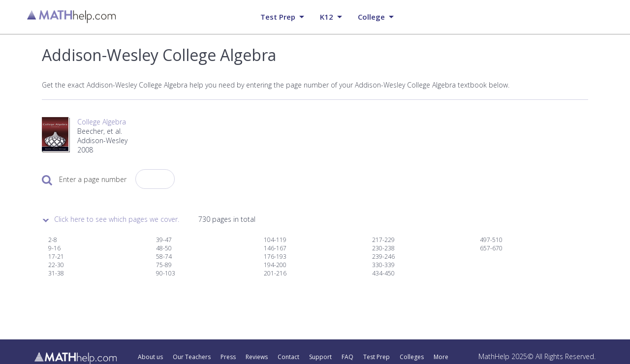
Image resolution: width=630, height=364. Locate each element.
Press (228, 357)
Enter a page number (93, 179)
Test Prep (377, 357)
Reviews (257, 357)
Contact (288, 357)
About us (150, 357)
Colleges (412, 357)
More (441, 357)
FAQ (347, 357)
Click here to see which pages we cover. (117, 219)
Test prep (278, 17)
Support (320, 357)
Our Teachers (192, 357)
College (371, 17)
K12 (327, 17)
